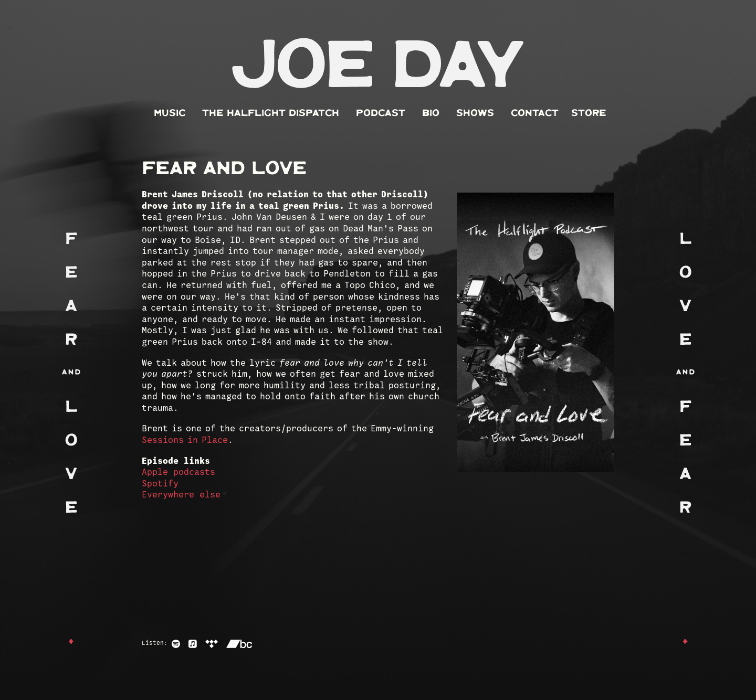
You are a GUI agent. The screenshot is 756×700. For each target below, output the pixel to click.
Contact (535, 113)
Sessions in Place (185, 441)
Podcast (381, 113)
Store (589, 113)
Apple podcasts (178, 473)
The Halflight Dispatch (271, 113)
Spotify (160, 484)
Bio (431, 113)
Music (170, 113)
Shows (475, 113)
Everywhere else (181, 495)
